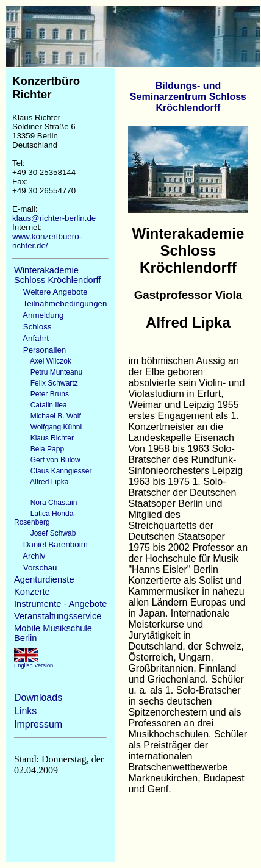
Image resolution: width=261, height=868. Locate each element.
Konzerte (32, 592)
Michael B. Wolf (48, 416)
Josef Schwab (45, 533)
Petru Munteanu (48, 372)
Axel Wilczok (43, 361)
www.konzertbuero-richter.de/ (47, 241)
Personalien (40, 350)
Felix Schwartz (46, 383)
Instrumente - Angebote (60, 604)
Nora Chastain (45, 503)
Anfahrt (31, 338)
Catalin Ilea (41, 405)
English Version (34, 663)
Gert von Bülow (47, 460)
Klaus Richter (44, 438)
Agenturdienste (44, 579)
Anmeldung (39, 315)
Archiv (30, 556)
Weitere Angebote (51, 292)
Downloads (38, 698)
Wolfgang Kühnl (48, 427)
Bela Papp (39, 449)
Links (25, 711)
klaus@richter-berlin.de (54, 218)
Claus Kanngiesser (53, 471)
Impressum (38, 724)
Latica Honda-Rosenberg (45, 518)
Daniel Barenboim (51, 544)
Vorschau (35, 568)
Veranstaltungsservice (58, 616)
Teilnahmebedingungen (60, 303)
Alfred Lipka (41, 482)
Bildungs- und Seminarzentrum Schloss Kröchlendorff (188, 97)
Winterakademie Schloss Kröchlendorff (57, 275)
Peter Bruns (41, 394)
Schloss (33, 327)
